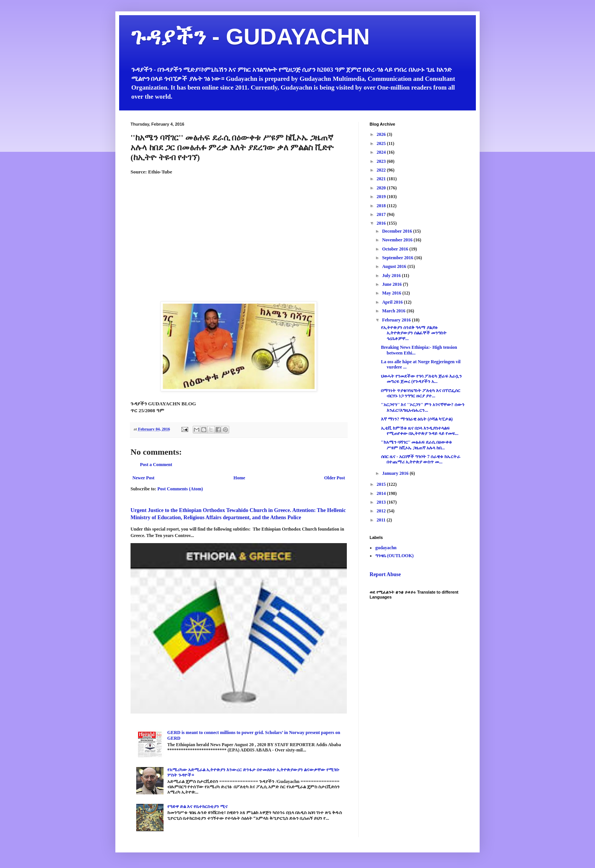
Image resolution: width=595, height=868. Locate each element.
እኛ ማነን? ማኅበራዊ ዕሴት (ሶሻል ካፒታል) (417, 419)
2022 (382, 170)
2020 (382, 188)
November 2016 (398, 240)
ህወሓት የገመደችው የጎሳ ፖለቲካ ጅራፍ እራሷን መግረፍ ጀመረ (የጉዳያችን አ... (421, 379)
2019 (382, 197)
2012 (382, 511)
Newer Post (143, 478)
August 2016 (395, 266)
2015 (382, 484)
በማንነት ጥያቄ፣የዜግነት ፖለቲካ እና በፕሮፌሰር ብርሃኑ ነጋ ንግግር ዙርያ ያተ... (421, 393)
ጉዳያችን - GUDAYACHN (250, 37)
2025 (382, 143)
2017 (382, 214)
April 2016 (393, 302)
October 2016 (396, 249)
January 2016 (396, 473)
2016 (382, 223)
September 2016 (398, 258)
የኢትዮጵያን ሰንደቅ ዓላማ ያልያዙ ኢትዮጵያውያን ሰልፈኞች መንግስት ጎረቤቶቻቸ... (414, 333)
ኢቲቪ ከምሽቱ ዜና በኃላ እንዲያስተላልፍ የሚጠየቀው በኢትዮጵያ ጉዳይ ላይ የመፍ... (420, 431)
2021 (382, 179)
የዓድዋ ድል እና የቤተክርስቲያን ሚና (198, 807)
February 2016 (397, 320)
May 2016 (392, 293)
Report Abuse (385, 574)
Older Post (334, 478)
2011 (382, 520)
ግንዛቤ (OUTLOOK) (394, 556)
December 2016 (398, 231)
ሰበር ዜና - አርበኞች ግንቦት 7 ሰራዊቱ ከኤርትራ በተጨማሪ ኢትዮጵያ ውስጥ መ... (421, 459)
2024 (382, 152)
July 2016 (392, 276)
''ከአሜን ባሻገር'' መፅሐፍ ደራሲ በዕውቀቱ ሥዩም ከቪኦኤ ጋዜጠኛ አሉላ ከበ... (416, 445)
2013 (382, 502)
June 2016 (393, 284)
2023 (382, 161)
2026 (382, 134)
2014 (382, 493)
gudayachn (386, 548)
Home (239, 478)
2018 (382, 206)
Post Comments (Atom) (180, 489)
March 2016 (394, 311)
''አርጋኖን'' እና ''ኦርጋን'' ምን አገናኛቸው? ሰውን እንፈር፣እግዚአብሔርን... (423, 407)
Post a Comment (156, 465)
